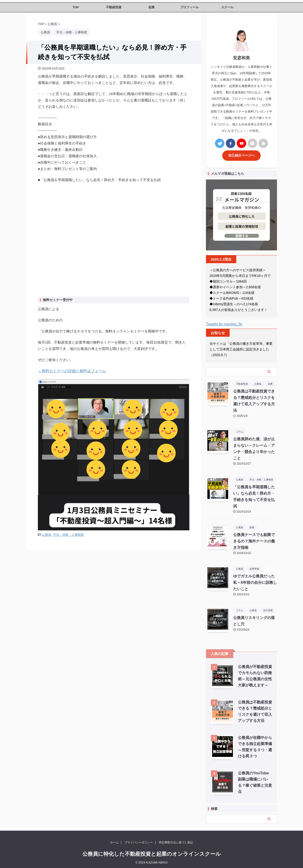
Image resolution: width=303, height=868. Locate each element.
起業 (151, 7)
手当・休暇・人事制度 (68, 534)
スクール (227, 7)
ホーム (114, 841)
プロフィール (189, 7)
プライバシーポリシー (139, 841)
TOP (76, 7)
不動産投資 (114, 7)
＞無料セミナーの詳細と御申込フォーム (70, 371)
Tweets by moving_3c (224, 323)
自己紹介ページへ (241, 154)
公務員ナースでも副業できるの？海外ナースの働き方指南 (254, 540)
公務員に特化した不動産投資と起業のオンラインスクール (152, 853)
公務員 (47, 534)
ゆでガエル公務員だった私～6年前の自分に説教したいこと (255, 581)
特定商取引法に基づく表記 (176, 841)
